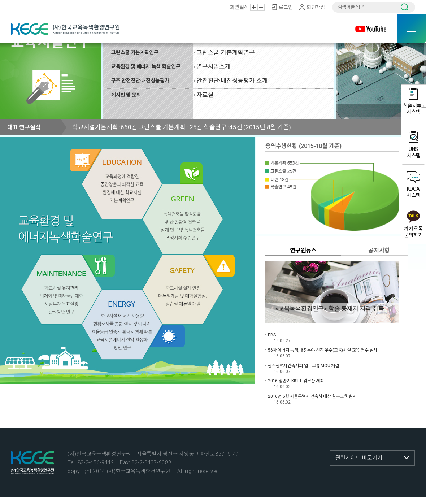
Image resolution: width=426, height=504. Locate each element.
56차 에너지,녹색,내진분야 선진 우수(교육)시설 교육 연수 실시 (323, 350)
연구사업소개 (214, 66)
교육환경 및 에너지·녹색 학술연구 (146, 66)
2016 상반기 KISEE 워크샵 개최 (296, 381)
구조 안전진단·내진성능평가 (140, 81)
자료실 (205, 95)
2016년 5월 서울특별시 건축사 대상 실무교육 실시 (312, 396)
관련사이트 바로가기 (359, 458)
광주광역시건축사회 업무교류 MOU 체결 (303, 366)
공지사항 (379, 250)
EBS (272, 335)
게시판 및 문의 (126, 95)
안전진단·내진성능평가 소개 (232, 81)
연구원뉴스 (303, 250)
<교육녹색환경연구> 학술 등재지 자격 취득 (330, 309)
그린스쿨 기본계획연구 (135, 52)
